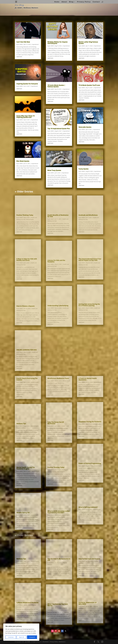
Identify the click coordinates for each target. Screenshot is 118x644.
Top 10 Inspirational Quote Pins (59, 129)
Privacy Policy (84, 2)
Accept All (32, 637)
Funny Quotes (84, 169)
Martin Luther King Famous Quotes (88, 43)
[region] (21, 632)
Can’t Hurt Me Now (23, 42)
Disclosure (62, 515)
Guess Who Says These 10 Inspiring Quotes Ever (25, 117)
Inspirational (35, 44)
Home (57, 2)
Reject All (21, 637)
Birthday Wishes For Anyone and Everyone (58, 43)
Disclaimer (46, 515)
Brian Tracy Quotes (54, 170)
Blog (71, 2)
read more (19, 57)
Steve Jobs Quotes (85, 127)
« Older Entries (24, 191)
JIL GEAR (20, 44)
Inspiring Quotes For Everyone (27, 84)
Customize (11, 637)
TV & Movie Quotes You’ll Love (89, 85)
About (64, 2)
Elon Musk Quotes (23, 161)
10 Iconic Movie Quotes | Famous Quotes (56, 86)
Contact (96, 2)
